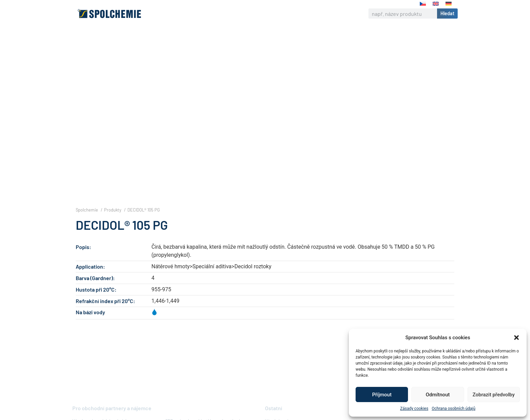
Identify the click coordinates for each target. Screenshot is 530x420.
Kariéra (291, 14)
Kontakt (319, 13)
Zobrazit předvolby (494, 395)
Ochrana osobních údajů (453, 409)
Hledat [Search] (447, 13)
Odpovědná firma (250, 14)
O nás (180, 14)
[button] (516, 338)
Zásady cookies (414, 409)
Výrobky (208, 14)
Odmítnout (438, 395)
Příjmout (382, 395)
